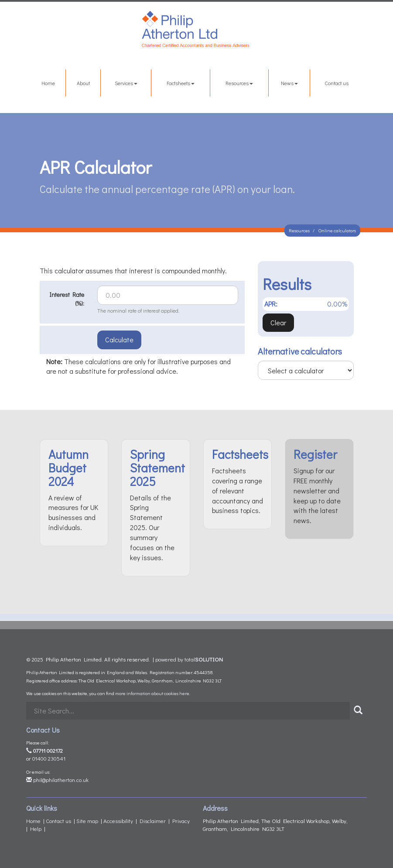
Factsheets (181, 83)
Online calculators (337, 230)
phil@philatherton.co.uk (57, 780)
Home (48, 83)
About (83, 83)
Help (36, 828)
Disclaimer (153, 821)
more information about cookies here (152, 693)
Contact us (337, 83)
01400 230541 (49, 758)
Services (126, 83)
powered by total (189, 659)
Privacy (181, 821)
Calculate (119, 339)
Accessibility (118, 821)
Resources (239, 83)
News (289, 83)
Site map (87, 821)
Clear (278, 322)
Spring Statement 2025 (157, 468)
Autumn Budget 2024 (68, 468)
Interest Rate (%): (67, 299)
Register (315, 454)
